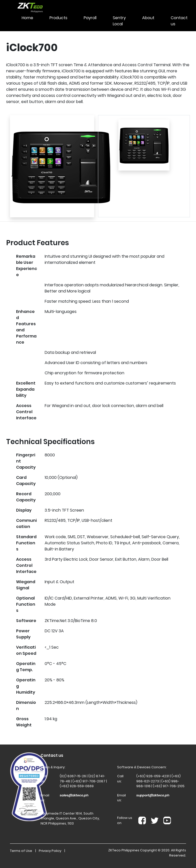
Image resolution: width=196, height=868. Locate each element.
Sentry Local (119, 21)
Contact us (179, 21)
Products (58, 18)
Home (27, 18)
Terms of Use (21, 851)
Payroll (90, 18)
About (148, 18)
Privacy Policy (50, 851)
